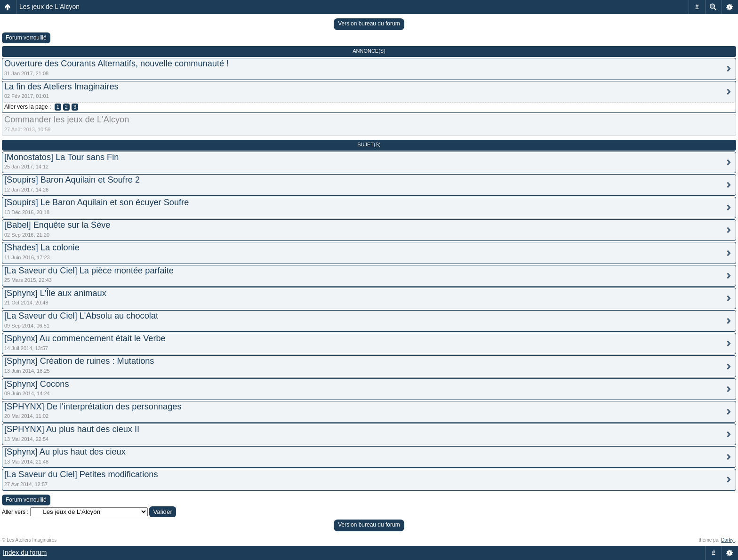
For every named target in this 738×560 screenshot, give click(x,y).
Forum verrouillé (26, 38)
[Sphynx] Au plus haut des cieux (65, 452)
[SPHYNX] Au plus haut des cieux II (72, 429)
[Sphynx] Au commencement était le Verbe (85, 338)
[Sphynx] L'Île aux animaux (55, 293)
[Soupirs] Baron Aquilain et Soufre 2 (72, 180)
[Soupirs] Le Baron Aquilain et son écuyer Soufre (96, 202)
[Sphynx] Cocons (37, 384)
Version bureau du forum (369, 24)
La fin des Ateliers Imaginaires (61, 87)
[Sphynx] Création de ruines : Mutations (79, 361)
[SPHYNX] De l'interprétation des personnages (93, 407)
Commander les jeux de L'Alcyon (67, 120)
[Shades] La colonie (42, 248)
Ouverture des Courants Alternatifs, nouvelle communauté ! (116, 64)
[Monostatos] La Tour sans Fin (61, 157)
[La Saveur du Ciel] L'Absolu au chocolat (81, 316)
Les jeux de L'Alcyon (49, 7)
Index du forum (25, 552)
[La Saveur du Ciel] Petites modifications (81, 474)
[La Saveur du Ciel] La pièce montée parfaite (89, 271)
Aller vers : (15, 512)
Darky (728, 540)
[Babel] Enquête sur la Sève (57, 225)
